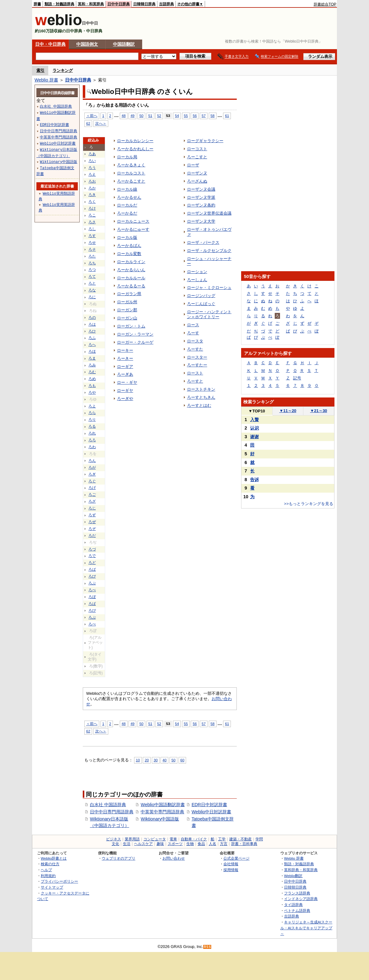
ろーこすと (197, 157)
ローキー (125, 350)
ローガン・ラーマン (135, 334)
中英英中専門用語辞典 (162, 812)
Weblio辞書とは (54, 858)
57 (204, 116)
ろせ (92, 243)
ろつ (92, 270)
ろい (92, 161)
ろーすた (195, 349)
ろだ (92, 536)
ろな (92, 290)
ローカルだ (127, 205)
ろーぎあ (125, 374)
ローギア (125, 367)
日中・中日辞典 (50, 44)
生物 (190, 844)
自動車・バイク (194, 839)
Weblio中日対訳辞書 (212, 812)
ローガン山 (127, 318)
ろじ (92, 508)
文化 (115, 844)
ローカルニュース (133, 221)
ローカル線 (127, 189)
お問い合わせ (174, 858)
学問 (259, 839)
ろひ (92, 331)
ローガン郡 (127, 310)
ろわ (92, 447)
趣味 (160, 844)
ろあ (92, 154)
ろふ (92, 338)
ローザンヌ (197, 173)
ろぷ (92, 617)
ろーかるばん (129, 246)
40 (164, 760)
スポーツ (175, 844)
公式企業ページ (236, 858)
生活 (127, 844)
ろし (92, 229)
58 (213, 116)
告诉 (255, 480)
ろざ (92, 501)
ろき (92, 195)
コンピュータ (155, 839)
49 (132, 116)
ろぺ (92, 624)
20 (147, 760)
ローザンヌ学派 (201, 197)
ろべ (92, 590)
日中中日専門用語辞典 (112, 812)
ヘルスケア (143, 844)
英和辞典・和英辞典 (301, 870)
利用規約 (48, 876)
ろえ (92, 174)
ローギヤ (125, 390)
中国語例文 (87, 44)
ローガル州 (127, 302)
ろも (92, 386)
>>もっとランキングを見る (309, 504)
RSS (208, 947)
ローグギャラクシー (205, 141)
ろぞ (92, 529)
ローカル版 (127, 237)
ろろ (92, 440)
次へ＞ (101, 123)
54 (177, 116)
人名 (213, 844)
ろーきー (125, 358)
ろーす (193, 333)
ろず (92, 515)
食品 (201, 844)
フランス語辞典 (297, 893)
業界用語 (132, 839)
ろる (92, 426)
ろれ (92, 433)
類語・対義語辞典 (59, 4)
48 (124, 116)
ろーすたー (197, 365)
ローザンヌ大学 (201, 221)
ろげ (92, 488)
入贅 (255, 420)
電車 (173, 839)
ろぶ (92, 583)
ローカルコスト (131, 173)
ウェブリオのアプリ (119, 858)
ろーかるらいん (131, 270)
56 (195, 116)
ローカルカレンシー (135, 141)
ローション (197, 272)
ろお (92, 181)
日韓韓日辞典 (144, 4)
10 (138, 760)
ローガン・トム (131, 326)
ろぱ (92, 604)
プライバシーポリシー (59, 881)
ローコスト (197, 149)
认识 (255, 428)
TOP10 (257, 411)
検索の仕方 (50, 864)
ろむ (92, 372)
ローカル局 (127, 157)
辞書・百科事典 (244, 844)
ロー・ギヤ (127, 382)
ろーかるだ (127, 213)
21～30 (319, 411)
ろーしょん (197, 280)
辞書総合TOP (325, 4)
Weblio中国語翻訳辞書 (163, 805)
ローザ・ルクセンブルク (209, 251)
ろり (92, 420)
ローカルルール (131, 278)
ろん (92, 461)
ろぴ (92, 611)
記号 (297, 378)
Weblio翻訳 (293, 876)
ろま (92, 358)
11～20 (288, 411)
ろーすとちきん (201, 397)
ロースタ (195, 341)
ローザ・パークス (203, 242)
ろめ (92, 379)
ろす (92, 236)
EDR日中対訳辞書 (209, 805)
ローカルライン (131, 262)
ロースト (195, 373)
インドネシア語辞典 (301, 899)
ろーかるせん (129, 197)
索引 (40, 70)
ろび (92, 576)
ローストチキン (201, 389)
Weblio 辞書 (46, 80)
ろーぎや (125, 399)
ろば (92, 569)
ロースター (197, 357)
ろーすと (195, 381)
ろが (92, 467)
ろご (92, 495)
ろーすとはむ (199, 405)
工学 (222, 839)
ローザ (193, 165)
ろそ (92, 249)
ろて (92, 276)
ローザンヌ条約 (201, 205)
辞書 (37, 4)
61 (227, 116)
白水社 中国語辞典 (108, 805)
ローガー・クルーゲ (135, 342)
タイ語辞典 (293, 905)
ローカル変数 (129, 254)
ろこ (92, 215)
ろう (92, 168)
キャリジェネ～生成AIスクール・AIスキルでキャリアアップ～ (306, 928)
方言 (224, 844)
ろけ (92, 208)
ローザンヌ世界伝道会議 (209, 213)
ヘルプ (46, 870)
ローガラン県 (129, 294)
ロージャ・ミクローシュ (209, 288)
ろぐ (92, 481)
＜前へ (92, 116)
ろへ (92, 345)
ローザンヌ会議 (201, 189)
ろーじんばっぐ (201, 304)
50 (141, 116)
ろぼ (92, 597)
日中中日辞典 (119, 4)
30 (156, 760)
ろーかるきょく (131, 165)
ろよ (92, 406)
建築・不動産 (241, 839)
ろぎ (92, 474)
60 (182, 760)
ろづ (92, 549)
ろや (92, 392)
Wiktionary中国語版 (160, 819)
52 (159, 116)
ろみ (92, 365)
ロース (193, 325)
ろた (92, 256)
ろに (92, 297)
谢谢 (255, 437)
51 (150, 116)
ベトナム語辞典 (297, 910)
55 (186, 116)
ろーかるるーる (131, 286)
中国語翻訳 (124, 44)
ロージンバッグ (201, 296)
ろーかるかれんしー (135, 149)
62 (88, 123)
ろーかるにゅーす (133, 229)
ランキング (63, 70)
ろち (92, 263)
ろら (92, 413)
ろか (92, 188)
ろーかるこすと (131, 181)
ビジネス (114, 839)
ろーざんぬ (197, 181)
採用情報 (231, 870)
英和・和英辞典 (91, 4)
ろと (92, 283)
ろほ (92, 351)
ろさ (92, 222)
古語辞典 (166, 4)
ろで (92, 556)
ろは (92, 324)
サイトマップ (52, 887)
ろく (92, 202)
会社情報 (231, 864)
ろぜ (92, 522)
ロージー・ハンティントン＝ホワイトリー (209, 314)
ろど (92, 563)
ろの (92, 318)
